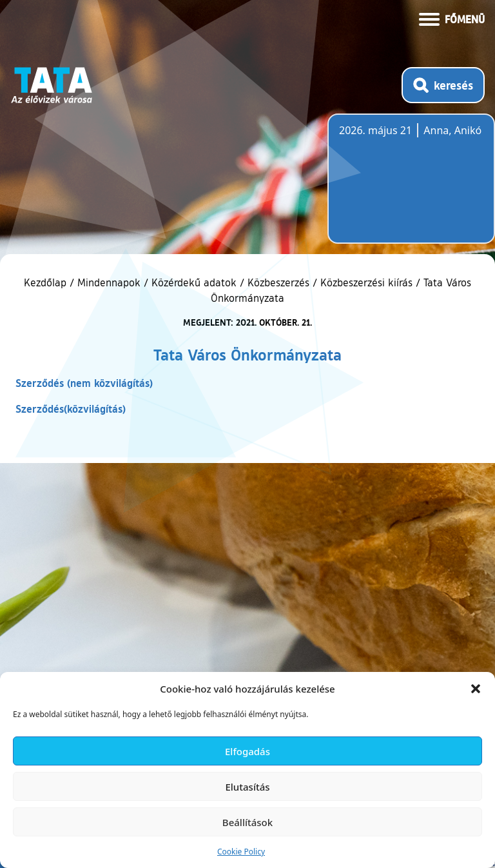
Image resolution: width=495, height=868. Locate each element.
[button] (476, 689)
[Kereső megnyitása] (443, 85)
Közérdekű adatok (194, 282)
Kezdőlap (47, 282)
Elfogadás (247, 751)
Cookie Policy (241, 852)
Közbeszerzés (278, 282)
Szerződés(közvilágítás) (71, 409)
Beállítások (247, 822)
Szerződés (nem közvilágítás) (84, 383)
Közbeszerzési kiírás (366, 282)
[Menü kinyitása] (452, 18)
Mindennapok (109, 282)
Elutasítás (247, 787)
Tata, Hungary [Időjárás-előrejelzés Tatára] (411, 186)
